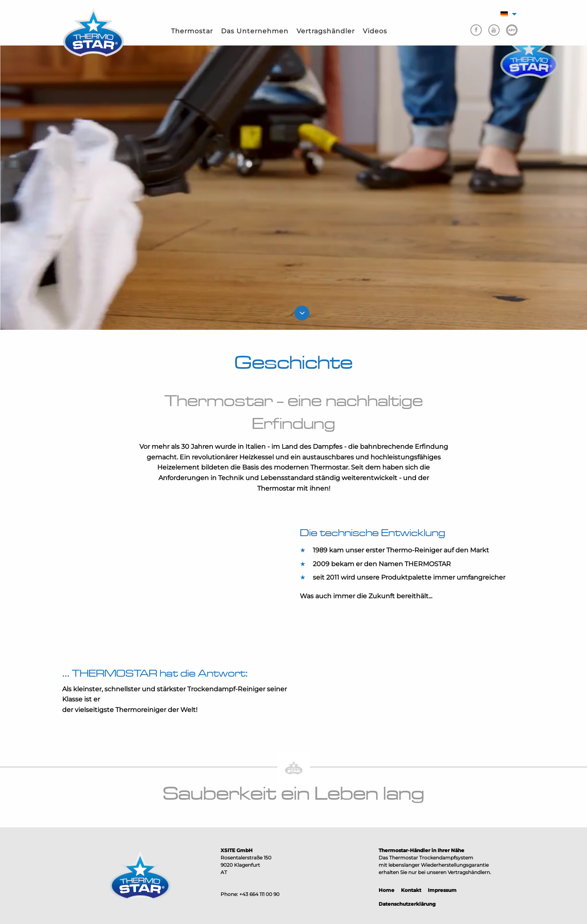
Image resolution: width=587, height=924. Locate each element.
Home (387, 890)
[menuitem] (192, 31)
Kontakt (411, 890)
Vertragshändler (326, 31)
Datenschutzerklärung (407, 904)
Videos (375, 31)
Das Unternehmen (255, 31)
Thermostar (192, 31)
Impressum (442, 890)
